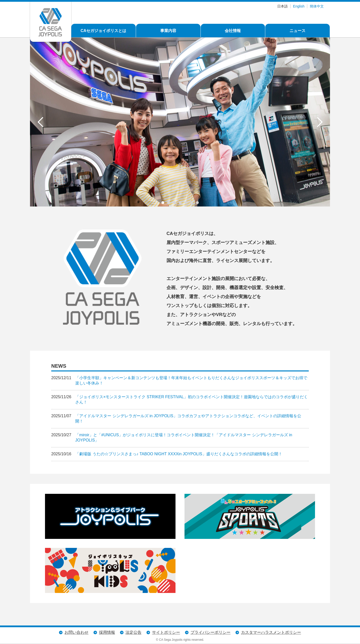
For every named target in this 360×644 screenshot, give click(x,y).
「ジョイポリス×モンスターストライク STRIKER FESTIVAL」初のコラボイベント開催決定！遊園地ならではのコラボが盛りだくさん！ (191, 399)
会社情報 (233, 31)
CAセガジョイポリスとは (103, 31)
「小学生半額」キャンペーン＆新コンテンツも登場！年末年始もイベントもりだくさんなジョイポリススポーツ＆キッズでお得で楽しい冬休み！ (191, 380)
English (299, 6)
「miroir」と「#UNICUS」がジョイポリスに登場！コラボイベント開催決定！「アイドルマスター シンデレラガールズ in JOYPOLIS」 (184, 438)
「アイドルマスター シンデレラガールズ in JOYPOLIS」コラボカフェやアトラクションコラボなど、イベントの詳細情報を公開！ (188, 418)
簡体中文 (317, 6)
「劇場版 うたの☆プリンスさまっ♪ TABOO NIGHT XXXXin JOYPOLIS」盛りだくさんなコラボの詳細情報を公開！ (179, 454)
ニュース (297, 31)
